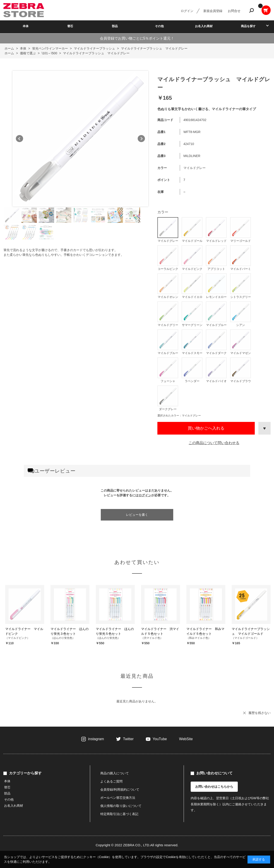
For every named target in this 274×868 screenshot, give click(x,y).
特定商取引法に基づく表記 (119, 814)
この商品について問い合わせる (214, 443)
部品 (115, 26)
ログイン (187, 11)
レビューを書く (137, 515)
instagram (96, 739)
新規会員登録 (213, 11)
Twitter (128, 739)
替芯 (70, 26)
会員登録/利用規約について (120, 790)
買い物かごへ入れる (206, 428)
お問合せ (234, 11)
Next (141, 139)
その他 (159, 26)
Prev (19, 139)
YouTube (160, 739)
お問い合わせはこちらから (214, 787)
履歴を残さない (260, 713)
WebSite (186, 739)
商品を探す (248, 26)
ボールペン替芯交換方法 (118, 798)
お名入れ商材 (204, 26)
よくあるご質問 (111, 781)
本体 (26, 26)
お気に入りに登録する (264, 428)
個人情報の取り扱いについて (121, 806)
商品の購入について (115, 773)
